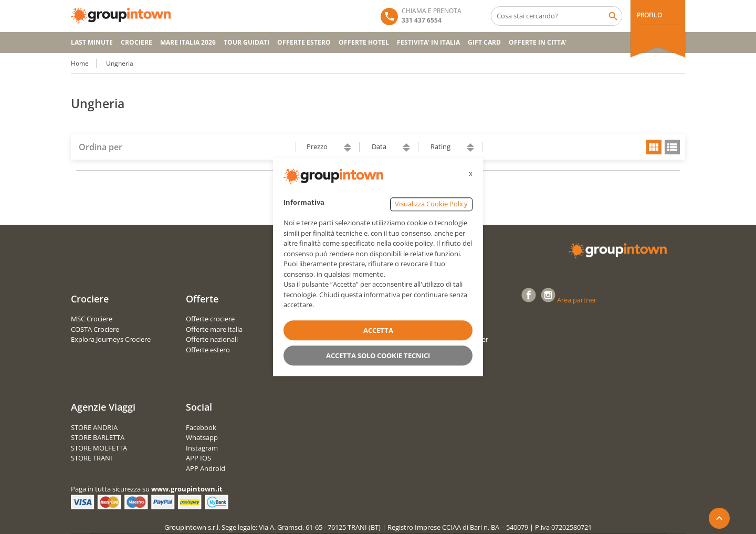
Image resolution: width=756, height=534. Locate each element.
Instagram (202, 448)
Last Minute (92, 42)
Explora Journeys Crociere (111, 339)
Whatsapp (202, 437)
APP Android (206, 468)
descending (348, 150)
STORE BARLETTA (98, 437)
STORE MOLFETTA (99, 448)
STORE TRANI (92, 458)
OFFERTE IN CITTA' (538, 42)
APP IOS (198, 458)
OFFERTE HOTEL (364, 42)
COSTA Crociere (95, 329)
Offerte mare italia (214, 329)
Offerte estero (208, 350)
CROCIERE (136, 42)
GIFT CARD (484, 42)
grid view (654, 147)
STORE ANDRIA (94, 427)
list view (672, 147)
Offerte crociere (210, 319)
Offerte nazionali (212, 339)
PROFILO (649, 15)
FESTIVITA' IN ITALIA (428, 42)
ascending (348, 145)
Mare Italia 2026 (188, 42)
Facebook (201, 427)
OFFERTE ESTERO (304, 42)
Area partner (577, 300)
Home (80, 63)
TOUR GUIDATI (246, 42)
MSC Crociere (92, 319)
